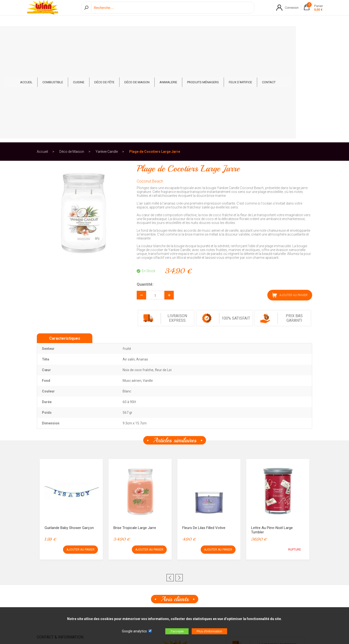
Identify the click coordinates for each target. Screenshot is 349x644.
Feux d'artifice (267, 34)
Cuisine (105, 34)
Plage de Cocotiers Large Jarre (155, 52)
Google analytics (134, 631)
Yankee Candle (107, 52)
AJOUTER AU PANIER (290, 195)
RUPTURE (295, 450)
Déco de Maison (164, 34)
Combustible (79, 34)
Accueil (42, 52)
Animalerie (195, 34)
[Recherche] (171, 13)
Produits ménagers (230, 34)
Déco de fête (131, 34)
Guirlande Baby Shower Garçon (69, 428)
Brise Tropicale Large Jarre (135, 428)
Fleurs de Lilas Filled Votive (204, 428)
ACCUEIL (53, 34)
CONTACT (295, 34)
